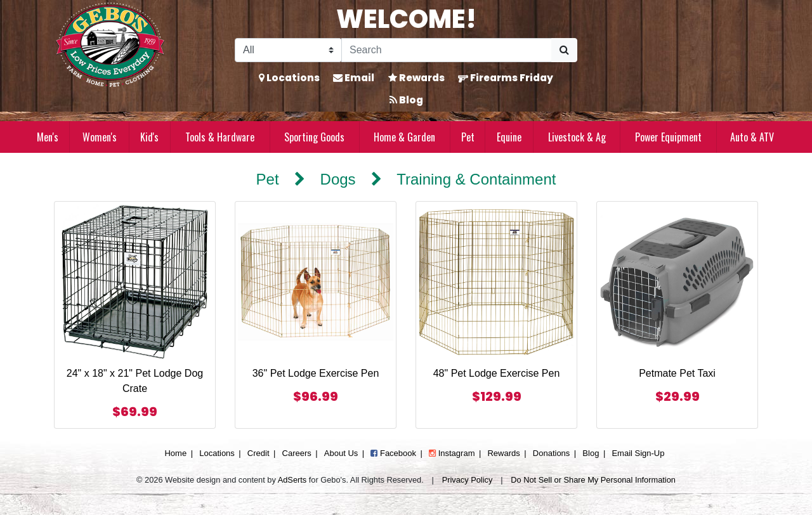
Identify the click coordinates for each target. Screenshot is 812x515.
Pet (468, 137)
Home (175, 453)
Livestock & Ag (577, 137)
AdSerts (292, 480)
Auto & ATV (752, 137)
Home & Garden (404, 137)
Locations (289, 78)
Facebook (393, 453)
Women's (100, 137)
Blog (406, 100)
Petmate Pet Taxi (677, 373)
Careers (297, 453)
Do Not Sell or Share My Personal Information (593, 480)
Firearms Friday (506, 78)
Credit (259, 453)
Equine (509, 137)
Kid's (149, 137)
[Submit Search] (564, 50)
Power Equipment (668, 137)
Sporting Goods (314, 137)
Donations (552, 453)
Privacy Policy (468, 480)
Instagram (452, 453)
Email (354, 78)
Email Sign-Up (638, 453)
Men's (48, 137)
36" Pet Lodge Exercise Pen (316, 373)
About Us (341, 453)
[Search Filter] (288, 50)
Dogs (338, 179)
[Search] (447, 50)
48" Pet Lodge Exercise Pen (497, 373)
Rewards (416, 78)
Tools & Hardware (220, 137)
